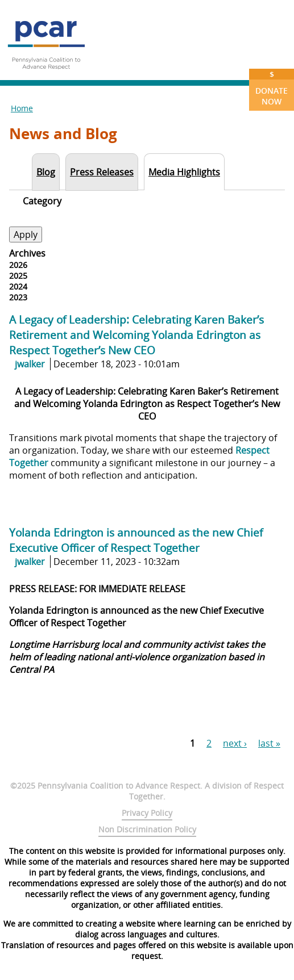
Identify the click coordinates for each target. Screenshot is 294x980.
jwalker (30, 364)
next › (235, 743)
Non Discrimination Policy (147, 829)
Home (22, 108)
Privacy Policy (147, 813)
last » (269, 743)
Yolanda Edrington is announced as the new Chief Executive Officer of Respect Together (136, 540)
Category (42, 201)
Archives (27, 253)
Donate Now (272, 88)
